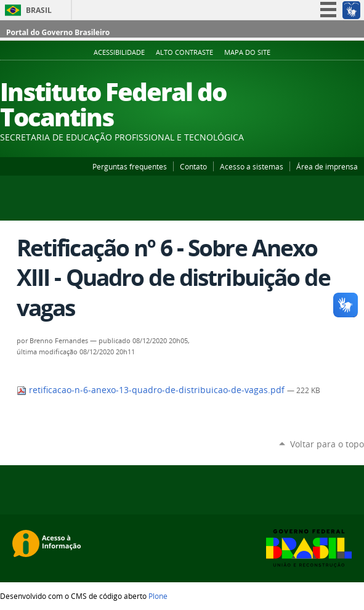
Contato (193, 166)
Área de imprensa (327, 166)
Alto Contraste (184, 52)
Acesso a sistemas (252, 166)
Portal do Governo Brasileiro (58, 32)
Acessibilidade (119, 52)
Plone (158, 596)
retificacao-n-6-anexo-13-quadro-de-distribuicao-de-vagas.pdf (152, 390)
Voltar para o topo (327, 444)
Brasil (39, 10)
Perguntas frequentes (130, 166)
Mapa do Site (247, 52)
